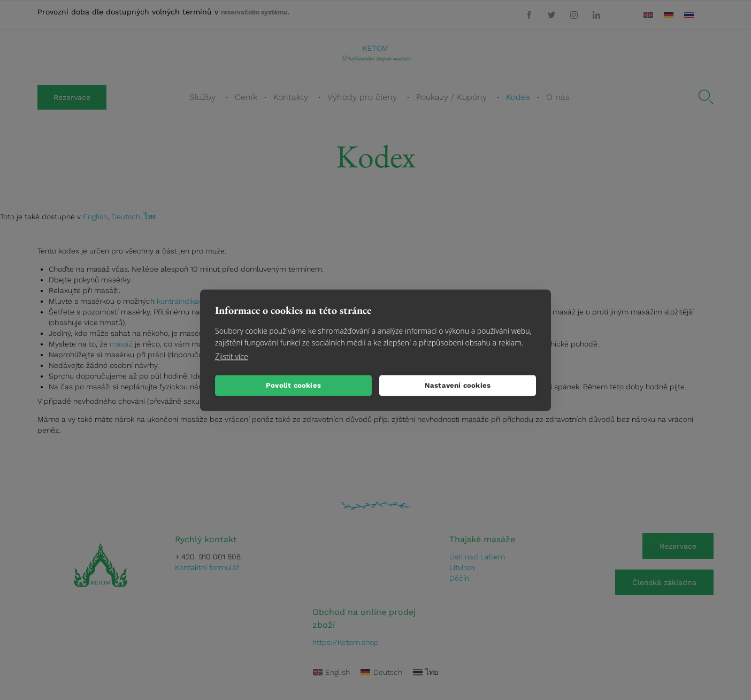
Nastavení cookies (458, 385)
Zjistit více (232, 356)
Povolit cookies (293, 385)
